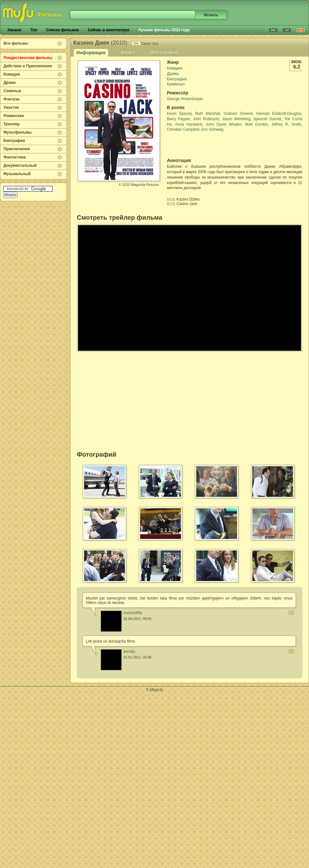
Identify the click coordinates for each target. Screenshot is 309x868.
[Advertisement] (204, 145)
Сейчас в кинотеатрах (109, 30)
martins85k (133, 613)
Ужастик (11, 107)
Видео (128, 53)
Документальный (20, 166)
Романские (14, 116)
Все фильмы (16, 43)
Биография (14, 141)
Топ (34, 30)
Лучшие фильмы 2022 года (164, 30)
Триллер (12, 124)
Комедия (12, 74)
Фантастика (14, 157)
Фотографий (165, 53)
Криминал (176, 84)
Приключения (17, 149)
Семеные (12, 91)
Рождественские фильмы (28, 58)
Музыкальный (17, 174)
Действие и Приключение (28, 66)
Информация (91, 53)
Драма (10, 83)
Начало (14, 30)
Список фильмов (63, 30)
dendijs (129, 651)
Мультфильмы (18, 132)
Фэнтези (11, 99)
